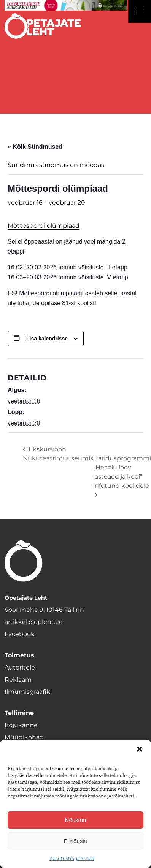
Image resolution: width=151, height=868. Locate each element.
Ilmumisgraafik (27, 692)
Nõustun (76, 820)
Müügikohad (24, 737)
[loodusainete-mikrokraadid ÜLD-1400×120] (66, 5)
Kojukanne (21, 725)
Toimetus (19, 655)
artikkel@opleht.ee (34, 622)
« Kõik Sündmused (35, 147)
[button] (140, 749)
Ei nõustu (75, 841)
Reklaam (18, 680)
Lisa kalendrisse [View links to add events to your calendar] (47, 339)
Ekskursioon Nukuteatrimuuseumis (58, 454)
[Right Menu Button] (140, 12)
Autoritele (20, 667)
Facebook (20, 634)
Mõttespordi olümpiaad (44, 226)
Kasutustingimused (72, 858)
